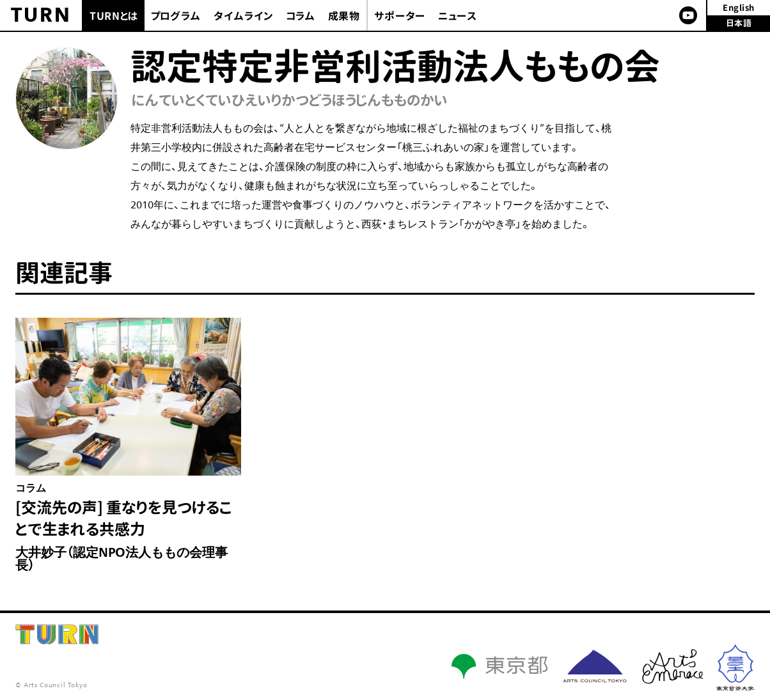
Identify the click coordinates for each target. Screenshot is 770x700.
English (739, 8)
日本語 (739, 23)
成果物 (344, 16)
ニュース (458, 16)
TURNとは (114, 16)
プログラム (176, 16)
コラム (301, 16)
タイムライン (244, 16)
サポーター (400, 16)
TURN (41, 15)
